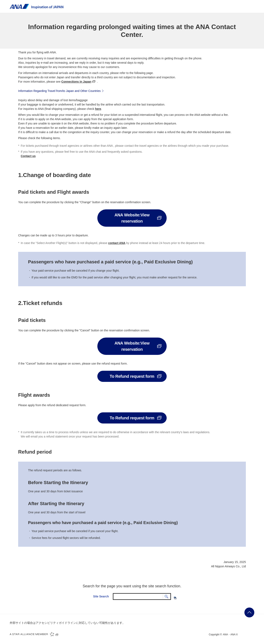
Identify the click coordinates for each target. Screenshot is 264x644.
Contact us (28, 156)
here (98, 109)
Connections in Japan (76, 82)
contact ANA (117, 243)
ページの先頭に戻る (249, 612)
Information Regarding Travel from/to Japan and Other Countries (61, 91)
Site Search (101, 596)
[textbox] (142, 597)
